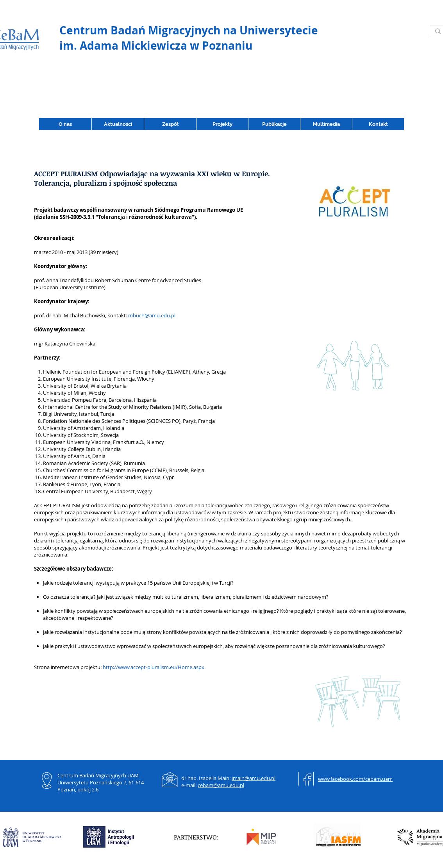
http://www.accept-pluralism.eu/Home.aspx (154, 667)
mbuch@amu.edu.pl (152, 315)
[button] (274, 124)
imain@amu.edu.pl (254, 778)
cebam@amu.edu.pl (221, 785)
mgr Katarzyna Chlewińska (65, 344)
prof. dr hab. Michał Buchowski (70, 315)
